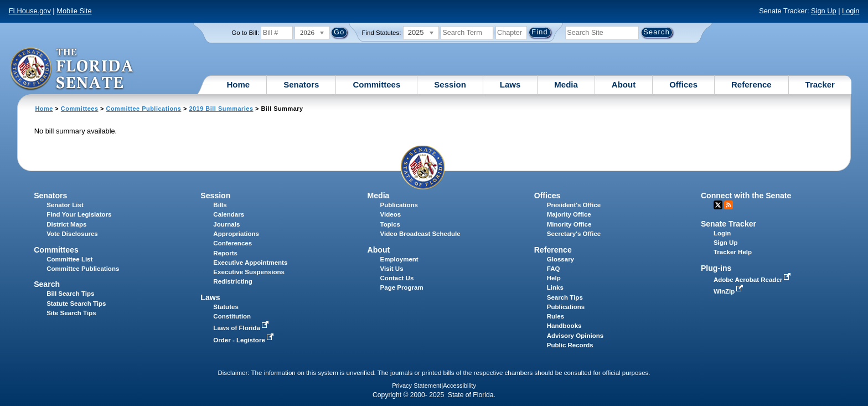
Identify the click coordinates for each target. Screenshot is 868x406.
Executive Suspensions (249, 272)
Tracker (820, 84)
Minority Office (569, 224)
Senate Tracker (728, 224)
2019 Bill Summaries (221, 109)
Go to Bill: (245, 33)
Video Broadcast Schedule (420, 234)
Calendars (229, 214)
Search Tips (565, 297)
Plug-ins (716, 268)
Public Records (570, 345)
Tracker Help (733, 252)
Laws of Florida (242, 328)
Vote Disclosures (72, 234)
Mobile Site (74, 11)
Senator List (65, 205)
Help (554, 278)
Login (851, 11)
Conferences (232, 243)
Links (555, 287)
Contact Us (397, 278)
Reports (225, 253)
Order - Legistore (244, 340)
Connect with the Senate (746, 196)
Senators (301, 84)
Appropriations (236, 234)
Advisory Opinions (575, 336)
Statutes (226, 307)
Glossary (560, 259)
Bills (220, 205)
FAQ (554, 269)
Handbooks (564, 326)
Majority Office (569, 214)
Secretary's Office (574, 234)
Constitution (232, 316)
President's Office (574, 205)
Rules (556, 316)
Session (450, 84)
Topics (390, 224)
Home (239, 84)
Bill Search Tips (70, 294)
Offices (683, 84)
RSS (728, 205)
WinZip (729, 291)
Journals (226, 224)
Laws (510, 84)
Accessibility (459, 386)
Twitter (718, 205)
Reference (751, 84)
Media (566, 84)
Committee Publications (144, 109)
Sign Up (824, 11)
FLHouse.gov (30, 11)
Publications (399, 205)
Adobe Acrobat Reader (753, 280)
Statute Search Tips (76, 304)
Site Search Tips (71, 313)
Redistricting (232, 281)
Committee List (69, 259)
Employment (399, 259)
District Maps (66, 224)
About (624, 84)
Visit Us (392, 269)
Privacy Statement (417, 386)
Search (47, 284)
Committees (376, 84)
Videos (391, 214)
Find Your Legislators (79, 214)
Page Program (402, 287)
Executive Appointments (250, 263)
